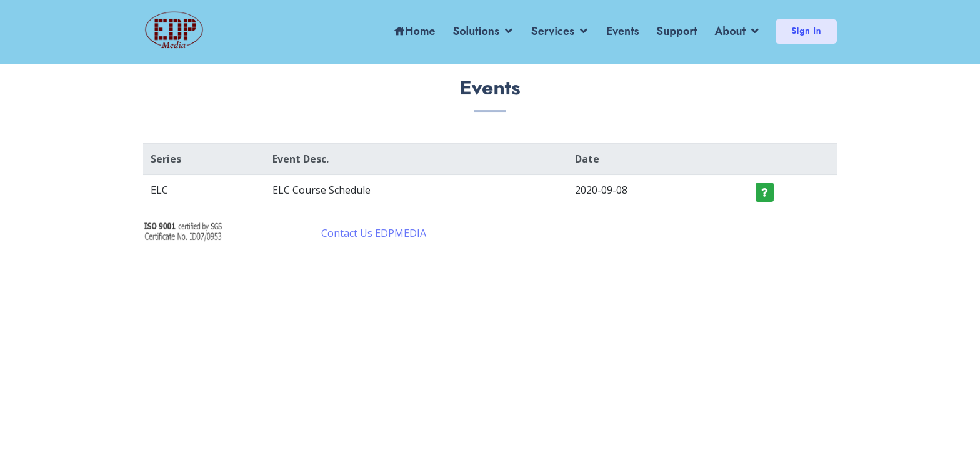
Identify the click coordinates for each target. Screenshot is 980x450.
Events (623, 31)
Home (415, 31)
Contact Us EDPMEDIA (374, 235)
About (730, 31)
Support (677, 31)
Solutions (476, 31)
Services (553, 31)
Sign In (806, 31)
